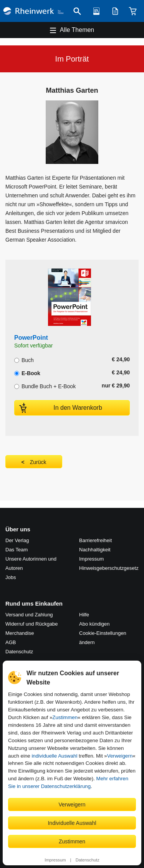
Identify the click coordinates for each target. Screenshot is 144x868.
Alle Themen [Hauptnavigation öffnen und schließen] (77, 30)
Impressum (55, 860)
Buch (24, 359)
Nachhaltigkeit (95, 550)
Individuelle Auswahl (72, 823)
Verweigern (120, 756)
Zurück (38, 462)
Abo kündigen (94, 624)
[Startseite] (33, 11)
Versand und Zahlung (29, 615)
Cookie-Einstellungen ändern (103, 638)
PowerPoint (31, 338)
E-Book (27, 372)
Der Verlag (17, 540)
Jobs (11, 577)
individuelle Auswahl (54, 756)
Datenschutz (88, 860)
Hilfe (84, 615)
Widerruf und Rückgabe (32, 624)
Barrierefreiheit (95, 540)
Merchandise (20, 633)
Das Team (17, 550)
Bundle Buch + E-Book (45, 386)
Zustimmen (65, 717)
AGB (11, 642)
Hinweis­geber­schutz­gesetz (109, 568)
